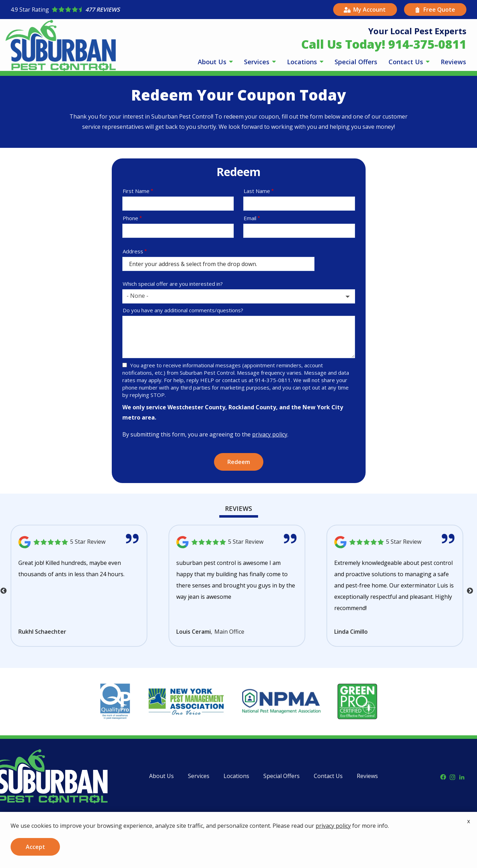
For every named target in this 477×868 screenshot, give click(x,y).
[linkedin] (462, 776)
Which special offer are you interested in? (173, 284)
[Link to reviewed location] (79, 542)
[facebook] (443, 776)
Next (470, 591)
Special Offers (356, 62)
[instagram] (452, 776)
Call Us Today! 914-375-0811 (384, 44)
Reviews (453, 62)
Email (250, 218)
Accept (35, 847)
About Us (213, 62)
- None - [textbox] (137, 296)
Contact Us (407, 62)
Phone (130, 218)
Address (133, 251)
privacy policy (270, 434)
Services (258, 62)
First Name (136, 191)
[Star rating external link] (125, 10)
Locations (303, 62)
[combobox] (239, 296)
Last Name (257, 191)
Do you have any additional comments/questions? (183, 310)
